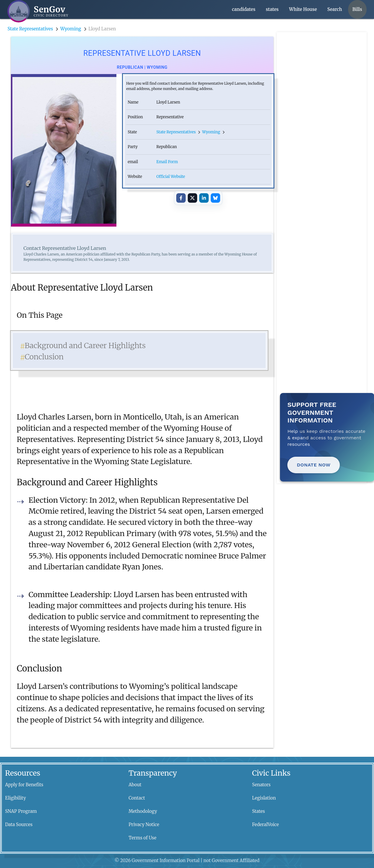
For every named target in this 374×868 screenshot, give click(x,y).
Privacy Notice (144, 824)
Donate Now (314, 465)
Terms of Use (142, 838)
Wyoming (71, 29)
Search (335, 9)
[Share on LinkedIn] (204, 198)
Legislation (264, 798)
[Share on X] (192, 198)
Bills (357, 9)
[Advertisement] (323, 121)
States (258, 811)
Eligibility (15, 798)
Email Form (167, 162)
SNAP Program (21, 811)
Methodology (143, 811)
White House (303, 9)
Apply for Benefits (24, 785)
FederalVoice (265, 824)
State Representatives (30, 29)
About (135, 785)
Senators (261, 785)
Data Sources (19, 824)
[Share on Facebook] (181, 198)
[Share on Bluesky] (215, 198)
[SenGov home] (38, 11)
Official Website (170, 177)
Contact (137, 798)
